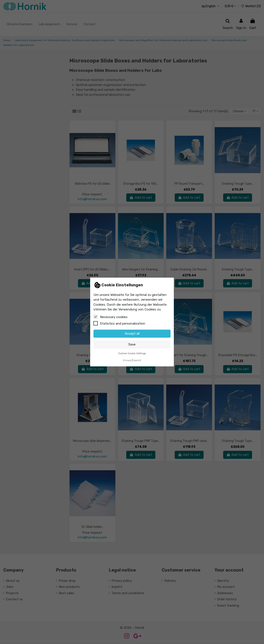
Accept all (132, 334)
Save (132, 344)
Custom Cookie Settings (132, 353)
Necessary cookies (110, 317)
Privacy (127, 360)
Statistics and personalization (119, 323)
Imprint (137, 360)
